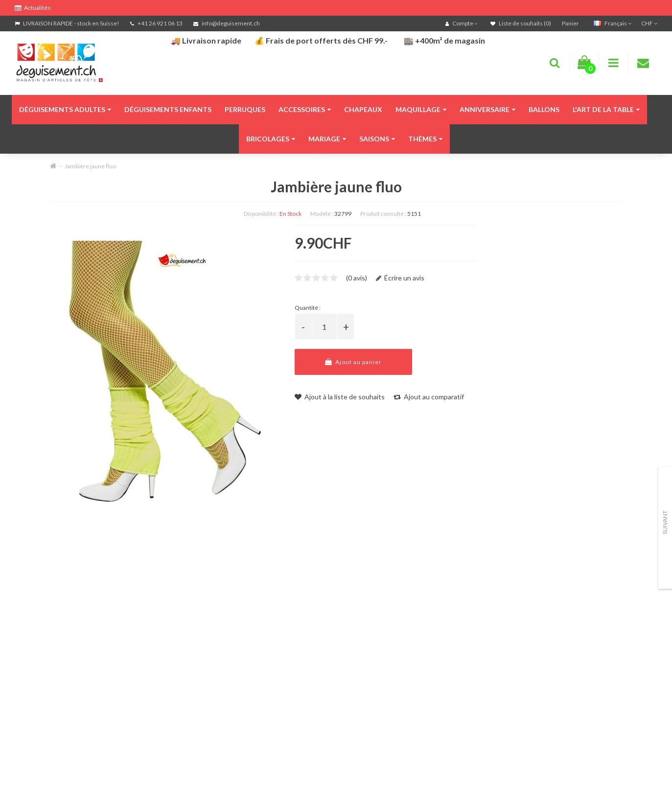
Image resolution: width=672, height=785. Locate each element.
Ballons (544, 109)
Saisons (377, 139)
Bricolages (271, 139)
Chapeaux (363, 109)
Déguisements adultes (65, 109)
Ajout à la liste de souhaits (340, 397)
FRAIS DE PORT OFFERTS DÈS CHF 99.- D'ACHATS (103, 6)
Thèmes (425, 139)
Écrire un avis (400, 278)
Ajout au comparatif (429, 397)
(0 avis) (357, 278)
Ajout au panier (353, 362)
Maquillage (421, 109)
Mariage (327, 139)
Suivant (665, 522)
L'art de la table (606, 109)
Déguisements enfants (168, 109)
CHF (649, 23)
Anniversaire (487, 109)
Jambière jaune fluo (90, 166)
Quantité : (308, 308)
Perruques (245, 109)
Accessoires (305, 109)
